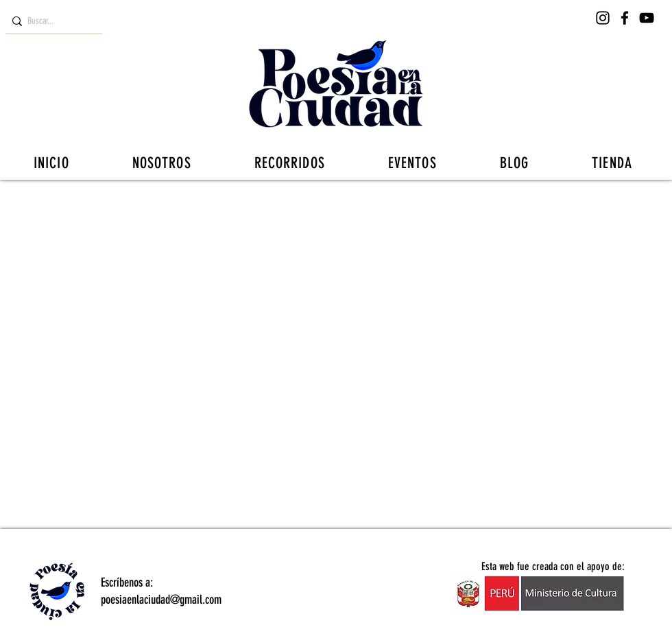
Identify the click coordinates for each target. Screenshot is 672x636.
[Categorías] (32, 208)
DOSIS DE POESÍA (296, 208)
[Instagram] (603, 18)
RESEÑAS (113, 208)
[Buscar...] (50, 21)
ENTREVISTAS (195, 208)
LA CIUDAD (392, 208)
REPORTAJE (548, 208)
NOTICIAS (470, 208)
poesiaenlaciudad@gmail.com (161, 600)
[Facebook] (625, 18)
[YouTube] (647, 18)
